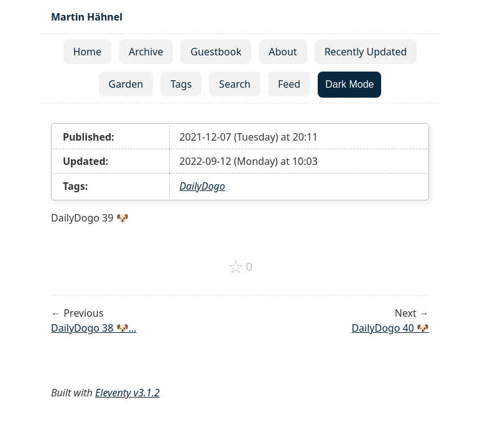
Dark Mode (349, 84)
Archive (146, 52)
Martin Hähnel (87, 17)
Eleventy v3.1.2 (127, 393)
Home (88, 52)
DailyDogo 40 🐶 (390, 328)
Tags (181, 84)
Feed (289, 84)
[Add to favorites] (240, 267)
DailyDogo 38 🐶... (94, 328)
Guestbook (216, 52)
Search (235, 84)
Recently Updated (366, 52)
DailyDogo (202, 186)
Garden (126, 84)
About (283, 52)
